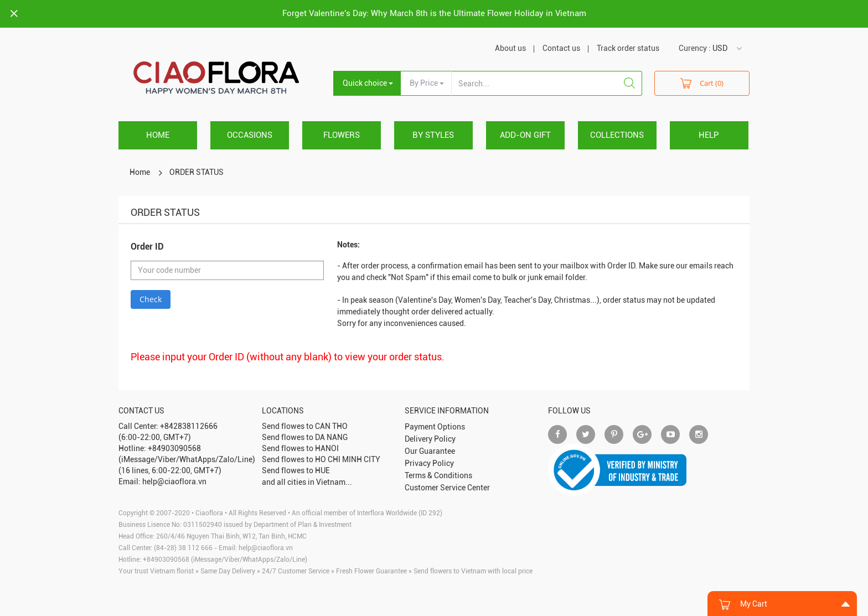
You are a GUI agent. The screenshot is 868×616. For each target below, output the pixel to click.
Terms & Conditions (438, 475)
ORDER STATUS (197, 172)
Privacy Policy (429, 463)
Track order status (628, 48)
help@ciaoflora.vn (266, 548)
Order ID (147, 247)
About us (510, 48)
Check (151, 299)
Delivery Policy (430, 439)
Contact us (561, 48)
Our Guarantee (430, 451)
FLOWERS (342, 135)
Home (158, 135)
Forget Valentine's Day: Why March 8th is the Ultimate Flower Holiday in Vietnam (434, 13)
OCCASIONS (250, 135)
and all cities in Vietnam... (307, 482)
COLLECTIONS (617, 135)
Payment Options (435, 427)
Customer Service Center (447, 488)
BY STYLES (433, 135)
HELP (709, 135)
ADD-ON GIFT (525, 135)
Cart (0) (702, 83)
